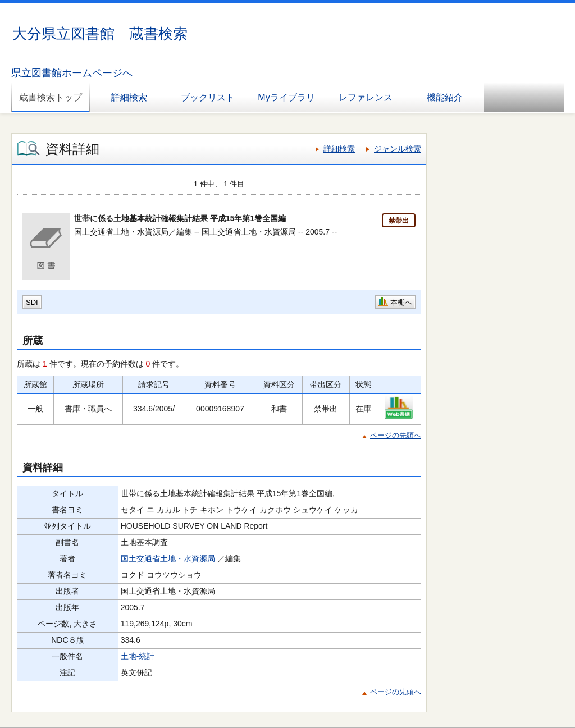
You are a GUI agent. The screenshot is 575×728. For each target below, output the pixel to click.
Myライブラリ (286, 97)
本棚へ (401, 302)
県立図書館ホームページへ (72, 73)
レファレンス (366, 97)
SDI (32, 302)
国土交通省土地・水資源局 (168, 558)
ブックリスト (208, 97)
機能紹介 (445, 97)
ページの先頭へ (396, 435)
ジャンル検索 (398, 149)
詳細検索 (129, 97)
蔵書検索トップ (51, 97)
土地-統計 (138, 656)
